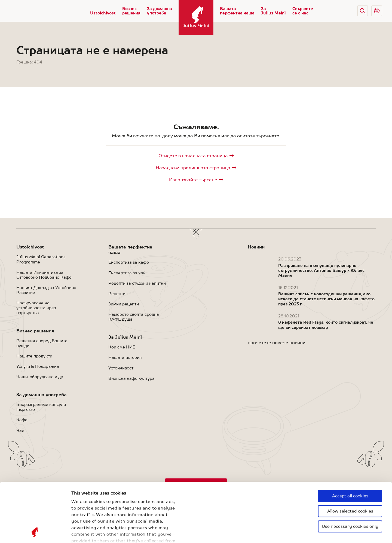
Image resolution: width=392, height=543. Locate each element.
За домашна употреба (160, 11)
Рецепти (117, 294)
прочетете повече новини (277, 342)
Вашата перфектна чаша (237, 11)
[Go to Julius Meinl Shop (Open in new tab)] (377, 11)
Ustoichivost (103, 13)
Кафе (22, 420)
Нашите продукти (34, 356)
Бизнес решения (131, 11)
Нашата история (125, 357)
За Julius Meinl (273, 11)
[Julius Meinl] (196, 17)
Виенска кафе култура (131, 378)
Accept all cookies (350, 440)
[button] (363, 11)
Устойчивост (121, 368)
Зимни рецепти (124, 304)
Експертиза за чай (127, 273)
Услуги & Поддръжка (38, 366)
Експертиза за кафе (129, 262)
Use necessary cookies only (350, 471)
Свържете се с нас (303, 11)
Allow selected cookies (350, 456)
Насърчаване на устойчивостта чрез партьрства (36, 308)
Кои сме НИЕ (122, 347)
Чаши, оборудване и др (40, 377)
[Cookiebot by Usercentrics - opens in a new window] (35, 532)
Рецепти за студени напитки (137, 283)
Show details (85, 532)
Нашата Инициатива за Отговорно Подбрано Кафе (44, 275)
